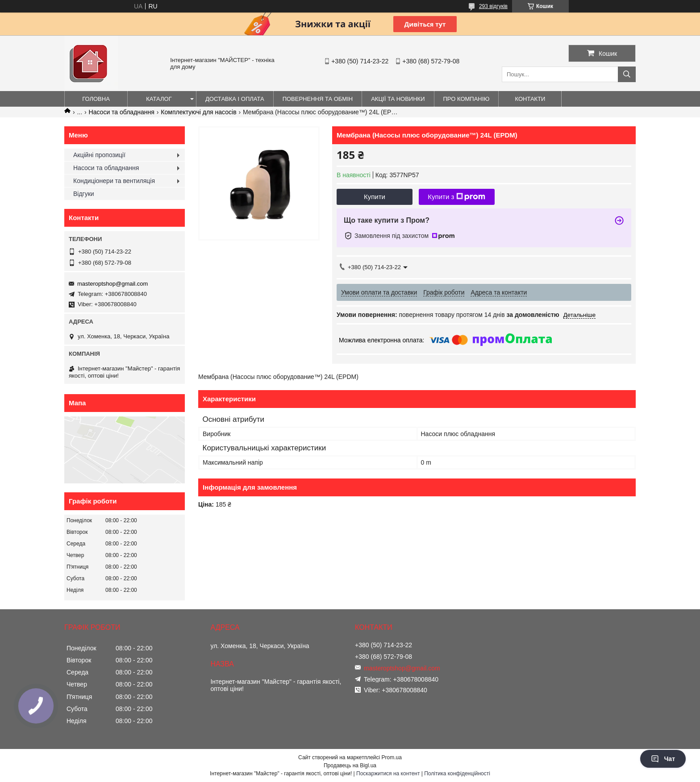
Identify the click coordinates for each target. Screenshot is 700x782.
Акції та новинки (398, 99)
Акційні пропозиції (99, 155)
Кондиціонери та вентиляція (114, 181)
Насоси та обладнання (122, 112)
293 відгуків (493, 6)
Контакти (530, 99)
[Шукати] (627, 74)
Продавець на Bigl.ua (350, 765)
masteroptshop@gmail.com (112, 284)
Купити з (456, 197)
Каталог (159, 99)
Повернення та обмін (318, 99)
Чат (663, 759)
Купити (375, 197)
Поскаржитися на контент (388, 774)
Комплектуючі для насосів (198, 112)
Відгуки (84, 194)
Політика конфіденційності (457, 774)
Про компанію (467, 99)
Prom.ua (392, 757)
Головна (96, 99)
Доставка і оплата (235, 99)
